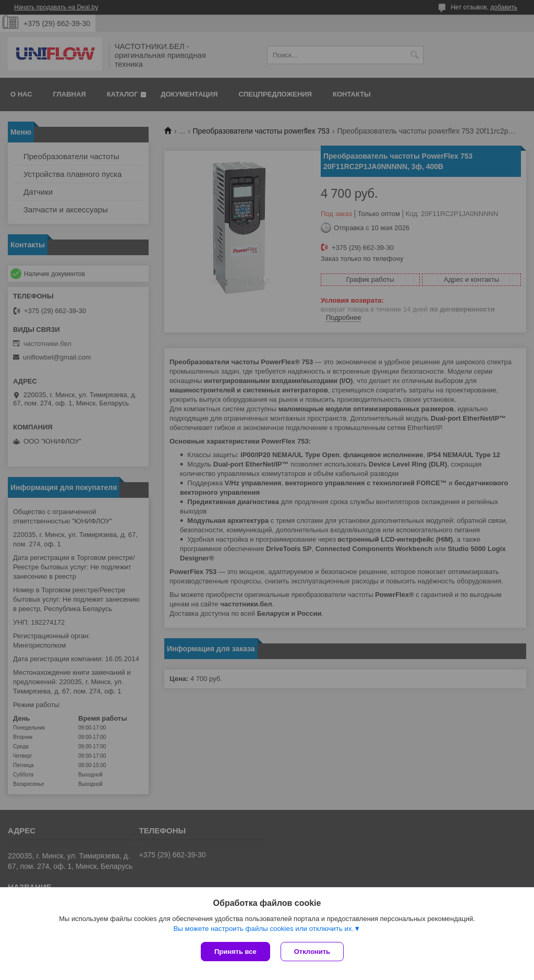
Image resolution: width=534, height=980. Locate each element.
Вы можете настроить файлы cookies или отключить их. (263, 929)
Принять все (235, 952)
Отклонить (312, 952)
